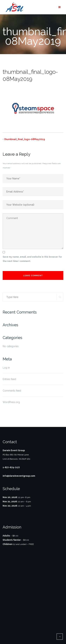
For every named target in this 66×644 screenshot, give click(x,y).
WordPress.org (11, 402)
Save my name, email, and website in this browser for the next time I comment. (32, 259)
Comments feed (12, 391)
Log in (6, 368)
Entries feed (9, 379)
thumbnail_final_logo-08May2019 (25, 139)
